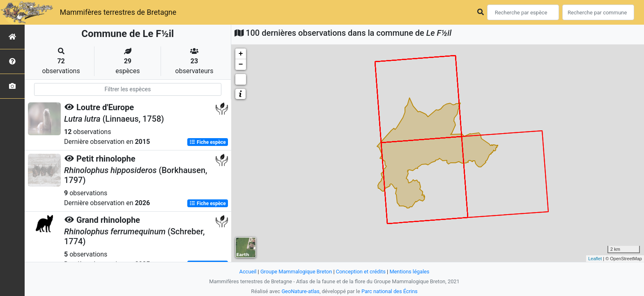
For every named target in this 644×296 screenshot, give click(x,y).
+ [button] (241, 54)
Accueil (248, 272)
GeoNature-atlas (300, 291)
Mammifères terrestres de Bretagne (118, 12)
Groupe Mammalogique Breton (296, 272)
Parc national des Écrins (390, 291)
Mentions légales (409, 272)
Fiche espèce (208, 142)
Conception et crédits (361, 272)
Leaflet (595, 259)
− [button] (241, 65)
